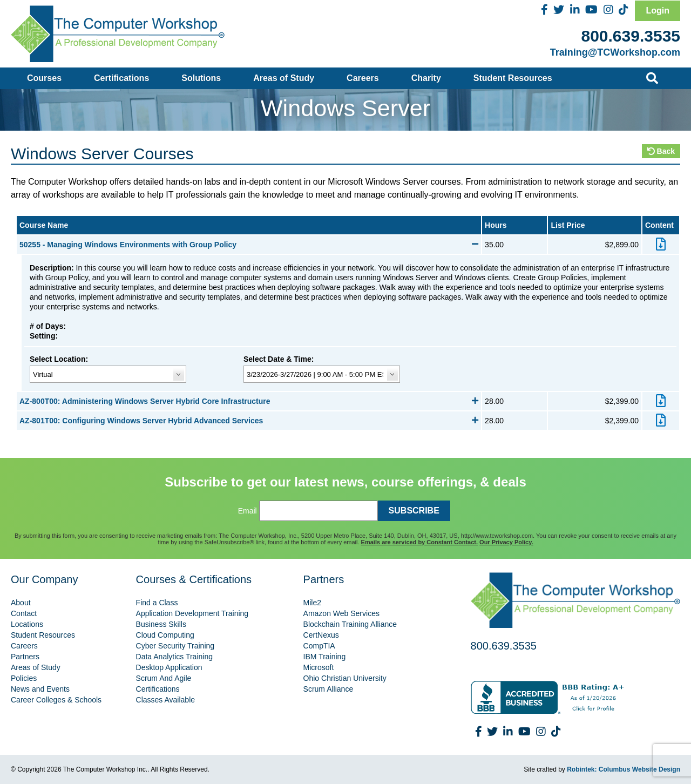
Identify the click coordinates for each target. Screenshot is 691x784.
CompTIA (319, 646)
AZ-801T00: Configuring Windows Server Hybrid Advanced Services (249, 421)
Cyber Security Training (175, 646)
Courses (44, 78)
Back (661, 151)
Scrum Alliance (328, 689)
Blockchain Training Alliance (350, 624)
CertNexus (321, 635)
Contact (24, 613)
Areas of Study (284, 78)
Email (248, 511)
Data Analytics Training (174, 657)
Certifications (121, 78)
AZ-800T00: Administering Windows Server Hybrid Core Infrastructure (249, 401)
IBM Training (325, 657)
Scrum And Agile (164, 678)
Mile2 (312, 603)
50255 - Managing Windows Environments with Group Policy (249, 245)
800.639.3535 (631, 36)
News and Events (40, 689)
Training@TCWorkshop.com (615, 52)
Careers (363, 78)
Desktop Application (169, 667)
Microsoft (319, 667)
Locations (27, 624)
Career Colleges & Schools (56, 700)
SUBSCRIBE (414, 511)
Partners (25, 657)
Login (658, 11)
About (21, 603)
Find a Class (157, 603)
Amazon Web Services (341, 613)
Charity (426, 78)
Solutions (201, 78)
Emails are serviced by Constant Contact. (419, 542)
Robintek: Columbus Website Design (624, 769)
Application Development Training (192, 613)
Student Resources (513, 78)
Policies (24, 678)
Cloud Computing (165, 635)
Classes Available (165, 700)
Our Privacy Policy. (506, 542)
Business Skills (161, 624)
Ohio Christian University (345, 678)
